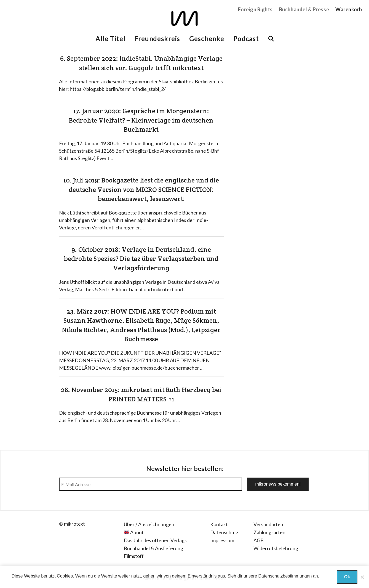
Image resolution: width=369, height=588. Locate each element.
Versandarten (268, 524)
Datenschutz (224, 532)
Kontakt (219, 524)
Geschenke (207, 39)
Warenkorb (349, 9)
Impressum (222, 540)
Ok (347, 577)
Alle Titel (110, 39)
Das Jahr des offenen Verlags (155, 540)
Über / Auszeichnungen (149, 524)
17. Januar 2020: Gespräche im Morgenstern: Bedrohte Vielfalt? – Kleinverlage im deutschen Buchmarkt (141, 120)
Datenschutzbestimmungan (285, 576)
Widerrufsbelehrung (276, 548)
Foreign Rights (255, 9)
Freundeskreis (157, 39)
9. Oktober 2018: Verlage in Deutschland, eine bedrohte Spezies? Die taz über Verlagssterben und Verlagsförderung (141, 259)
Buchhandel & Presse (304, 9)
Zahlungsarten (269, 532)
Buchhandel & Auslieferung (153, 548)
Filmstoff (134, 556)
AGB (259, 540)
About (137, 532)
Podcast (246, 39)
